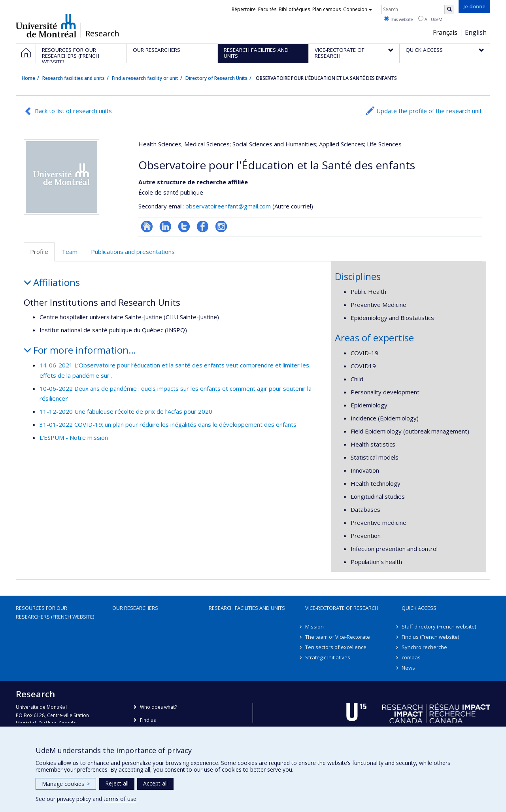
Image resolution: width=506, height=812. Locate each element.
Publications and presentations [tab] (133, 252)
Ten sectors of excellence (336, 647)
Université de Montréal (46, 26)
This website (398, 19)
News (408, 668)
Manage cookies (66, 784)
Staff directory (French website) (439, 627)
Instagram (221, 226)
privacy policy (74, 799)
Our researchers (135, 608)
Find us (148, 720)
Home (28, 78)
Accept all (155, 783)
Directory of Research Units (216, 78)
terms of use (120, 799)
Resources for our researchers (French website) (55, 612)
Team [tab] (70, 252)
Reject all (117, 783)
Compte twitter (184, 226)
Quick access (419, 608)
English (476, 32)
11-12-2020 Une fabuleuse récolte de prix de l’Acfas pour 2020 (126, 411)
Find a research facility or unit (145, 78)
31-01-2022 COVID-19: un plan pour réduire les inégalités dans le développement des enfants (168, 424)
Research (102, 34)
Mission (314, 627)
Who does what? (158, 707)
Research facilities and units (74, 78)
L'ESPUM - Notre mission (74, 437)
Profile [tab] (39, 252)
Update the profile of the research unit (429, 111)
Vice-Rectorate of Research (342, 608)
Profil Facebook (203, 226)
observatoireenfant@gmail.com (228, 206)
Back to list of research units (73, 111)
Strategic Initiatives (328, 657)
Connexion (358, 9)
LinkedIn (165, 226)
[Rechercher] (449, 9)
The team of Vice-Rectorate (338, 637)
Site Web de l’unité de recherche (147, 226)
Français (445, 32)
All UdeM (430, 19)
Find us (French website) (430, 637)
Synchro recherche (424, 647)
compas (411, 657)
